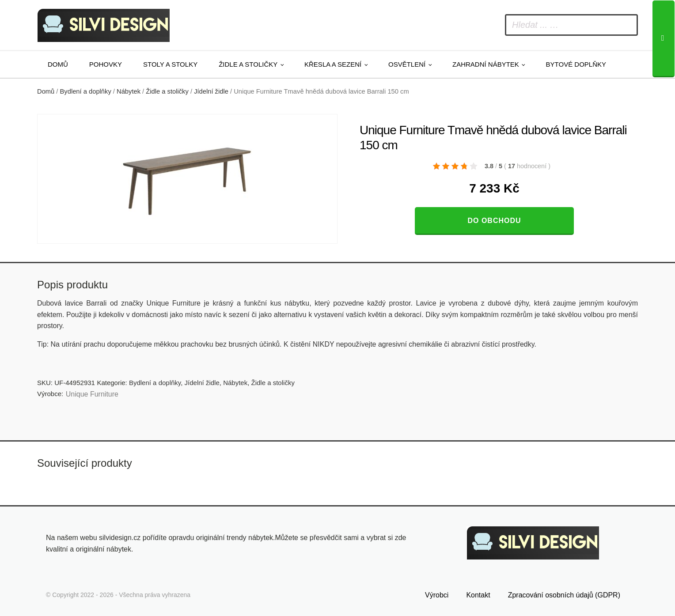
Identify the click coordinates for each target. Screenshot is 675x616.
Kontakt (478, 592)
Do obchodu (494, 221)
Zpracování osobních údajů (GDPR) (564, 592)
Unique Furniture (92, 394)
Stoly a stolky (170, 64)
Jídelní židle (211, 91)
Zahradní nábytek (486, 64)
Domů (58, 64)
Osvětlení (407, 64)
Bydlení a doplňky (86, 91)
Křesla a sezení (333, 64)
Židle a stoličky (248, 64)
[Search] (664, 39)
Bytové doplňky (576, 64)
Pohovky (106, 64)
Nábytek (129, 91)
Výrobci (437, 592)
